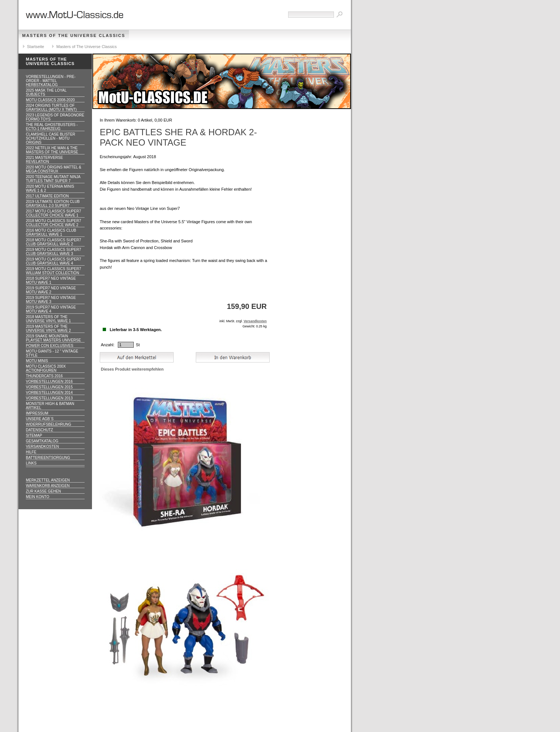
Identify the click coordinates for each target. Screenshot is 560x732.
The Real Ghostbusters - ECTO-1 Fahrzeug (52, 127)
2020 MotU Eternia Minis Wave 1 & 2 (50, 188)
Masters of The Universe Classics (74, 35)
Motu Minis (37, 361)
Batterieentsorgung (48, 458)
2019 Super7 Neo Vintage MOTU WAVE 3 (51, 300)
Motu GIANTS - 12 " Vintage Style (52, 353)
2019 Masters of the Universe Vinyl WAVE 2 (48, 328)
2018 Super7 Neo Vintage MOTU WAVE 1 (51, 280)
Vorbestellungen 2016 (49, 382)
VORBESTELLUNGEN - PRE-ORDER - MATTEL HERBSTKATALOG (51, 81)
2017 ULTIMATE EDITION (47, 196)
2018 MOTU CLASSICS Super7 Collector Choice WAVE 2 (54, 223)
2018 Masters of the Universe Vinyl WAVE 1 (48, 319)
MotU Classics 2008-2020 (50, 100)
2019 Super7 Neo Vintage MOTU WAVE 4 (51, 309)
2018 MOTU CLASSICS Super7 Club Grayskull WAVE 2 (54, 242)
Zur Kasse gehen (43, 491)
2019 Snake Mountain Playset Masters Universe (53, 338)
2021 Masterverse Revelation (44, 160)
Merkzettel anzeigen (48, 480)
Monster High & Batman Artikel (50, 406)
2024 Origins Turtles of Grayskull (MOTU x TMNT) (51, 108)
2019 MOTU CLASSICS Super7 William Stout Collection (54, 271)
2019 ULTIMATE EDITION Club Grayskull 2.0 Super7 (53, 204)
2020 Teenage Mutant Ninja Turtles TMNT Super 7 (53, 179)
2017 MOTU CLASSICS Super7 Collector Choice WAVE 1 (54, 213)
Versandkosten (42, 447)
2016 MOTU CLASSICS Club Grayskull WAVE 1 (51, 232)
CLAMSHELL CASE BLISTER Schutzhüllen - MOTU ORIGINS (51, 138)
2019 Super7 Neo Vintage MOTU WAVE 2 (51, 290)
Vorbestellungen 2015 (49, 387)
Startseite (35, 47)
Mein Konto (37, 497)
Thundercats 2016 (44, 376)
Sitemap (34, 435)
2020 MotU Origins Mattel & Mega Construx (54, 169)
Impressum (37, 413)
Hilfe (31, 452)
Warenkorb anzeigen (48, 486)
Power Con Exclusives (49, 346)
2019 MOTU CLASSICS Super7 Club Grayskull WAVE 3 (54, 252)
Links (31, 463)
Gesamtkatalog (42, 441)
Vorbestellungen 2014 (49, 393)
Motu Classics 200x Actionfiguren (46, 368)
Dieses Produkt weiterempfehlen (132, 369)
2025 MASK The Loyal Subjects (46, 92)
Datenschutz (40, 430)
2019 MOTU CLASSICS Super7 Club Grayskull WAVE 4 (54, 261)
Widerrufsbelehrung (49, 424)
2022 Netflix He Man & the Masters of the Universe (52, 150)
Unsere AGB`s (40, 419)
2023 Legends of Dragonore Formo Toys (55, 117)
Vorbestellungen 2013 (49, 398)
